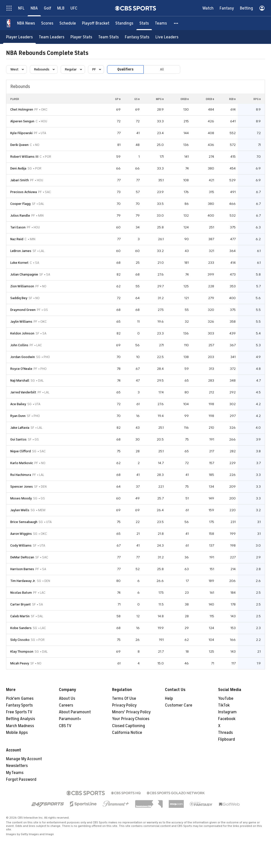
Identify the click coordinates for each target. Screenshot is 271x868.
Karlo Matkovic (22, 463)
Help (169, 699)
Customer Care (179, 705)
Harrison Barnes (22, 569)
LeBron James (21, 251)
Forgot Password (21, 779)
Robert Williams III (24, 157)
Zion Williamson (22, 286)
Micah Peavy (20, 663)
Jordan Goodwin (23, 357)
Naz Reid (17, 239)
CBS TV (65, 726)
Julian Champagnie (24, 274)
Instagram (227, 712)
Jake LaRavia (20, 428)
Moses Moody (21, 498)
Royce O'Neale (21, 369)
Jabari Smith (20, 180)
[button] (176, 23)
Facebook (227, 719)
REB (232, 99)
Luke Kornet (19, 263)
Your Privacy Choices (131, 719)
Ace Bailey (18, 404)
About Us (67, 699)
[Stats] (144, 23)
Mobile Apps (17, 733)
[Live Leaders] (167, 37)
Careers (66, 705)
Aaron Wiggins (21, 534)
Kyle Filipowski (21, 133)
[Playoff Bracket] (96, 23)
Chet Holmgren (22, 109)
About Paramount (75, 712)
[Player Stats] (81, 37)
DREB (210, 99)
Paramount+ (70, 719)
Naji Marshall (20, 380)
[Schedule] (68, 23)
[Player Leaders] (19, 37)
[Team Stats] (109, 37)
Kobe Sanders (21, 628)
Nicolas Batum (21, 593)
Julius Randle (20, 215)
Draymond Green (23, 310)
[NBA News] (26, 23)
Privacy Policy (124, 705)
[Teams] (161, 23)
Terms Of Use (124, 699)
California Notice (127, 733)
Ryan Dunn (18, 416)
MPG (160, 99)
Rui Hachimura (21, 475)
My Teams (15, 773)
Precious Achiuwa (24, 192)
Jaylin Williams (21, 322)
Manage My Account (24, 759)
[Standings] (124, 23)
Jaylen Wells (20, 510)
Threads (225, 733)
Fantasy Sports (19, 705)
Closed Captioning (128, 726)
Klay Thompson (22, 652)
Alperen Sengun (22, 121)
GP (118, 99)
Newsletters (17, 766)
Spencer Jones (22, 487)
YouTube (226, 699)
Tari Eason (18, 227)
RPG (257, 99)
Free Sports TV (19, 712)
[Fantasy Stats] (137, 37)
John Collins (19, 345)
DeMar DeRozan (22, 557)
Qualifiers (125, 69)
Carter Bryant (21, 604)
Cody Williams (21, 545)
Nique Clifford (21, 451)
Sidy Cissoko (20, 640)
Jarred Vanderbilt (23, 392)
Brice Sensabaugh (24, 522)
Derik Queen (19, 145)
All (162, 69)
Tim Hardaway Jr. (23, 581)
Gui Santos (18, 439)
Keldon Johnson (22, 333)
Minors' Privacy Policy (131, 712)
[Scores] (47, 23)
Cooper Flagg (20, 204)
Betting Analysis (21, 719)
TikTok (224, 705)
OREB (185, 99)
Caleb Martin (20, 616)
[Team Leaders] (52, 37)
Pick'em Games (20, 699)
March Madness (20, 726)
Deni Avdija (18, 168)
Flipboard (227, 739)
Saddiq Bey (19, 298)
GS (137, 99)
